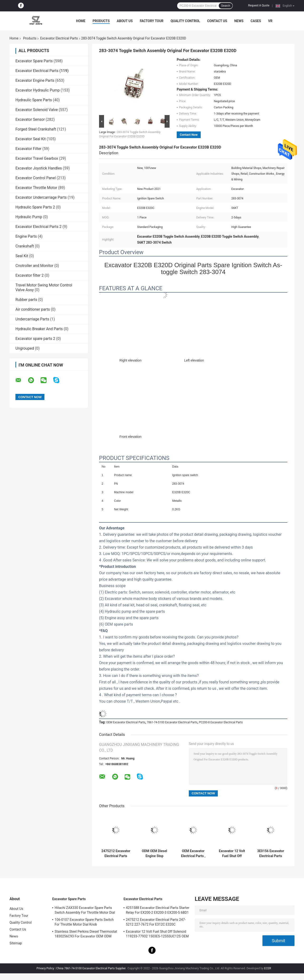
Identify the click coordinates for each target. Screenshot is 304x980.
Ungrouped (25, 348)
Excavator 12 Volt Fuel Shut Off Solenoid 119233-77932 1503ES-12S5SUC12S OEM (232, 854)
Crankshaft (25, 246)
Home (81, 21)
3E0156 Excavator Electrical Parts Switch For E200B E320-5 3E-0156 (271, 854)
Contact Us (217, 21)
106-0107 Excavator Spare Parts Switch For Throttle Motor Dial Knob (84, 922)
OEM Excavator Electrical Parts (126, 722)
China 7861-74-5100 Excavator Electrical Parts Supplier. (92, 968)
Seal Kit (22, 256)
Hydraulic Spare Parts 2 (35, 207)
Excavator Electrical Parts (59, 38)
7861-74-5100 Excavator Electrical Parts (172, 722)
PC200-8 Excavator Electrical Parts (221, 722)
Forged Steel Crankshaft (36, 129)
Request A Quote (259, 5)
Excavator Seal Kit (31, 139)
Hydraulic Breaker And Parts (39, 329)
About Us (125, 21)
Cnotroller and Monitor (34, 266)
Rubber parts (26, 300)
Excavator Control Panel (36, 178)
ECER (268, 968)
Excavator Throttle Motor (36, 188)
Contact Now (189, 135)
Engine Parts (26, 236)
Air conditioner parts (33, 309)
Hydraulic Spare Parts (34, 100)
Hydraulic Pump (29, 217)
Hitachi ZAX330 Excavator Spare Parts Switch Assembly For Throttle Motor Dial (85, 910)
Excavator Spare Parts (34, 61)
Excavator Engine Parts (35, 80)
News (239, 21)
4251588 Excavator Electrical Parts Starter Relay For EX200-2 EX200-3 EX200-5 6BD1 (158, 910)
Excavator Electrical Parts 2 (38, 227)
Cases (256, 21)
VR (270, 21)
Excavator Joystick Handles (39, 168)
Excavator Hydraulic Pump (38, 90)
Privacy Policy (45, 968)
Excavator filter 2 (30, 275)
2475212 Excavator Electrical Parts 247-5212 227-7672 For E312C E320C (116, 854)
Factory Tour (152, 21)
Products (101, 21)
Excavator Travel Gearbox (37, 158)
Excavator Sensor (30, 119)
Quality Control (185, 21)
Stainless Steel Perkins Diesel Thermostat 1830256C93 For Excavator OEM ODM (86, 934)
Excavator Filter (28, 149)
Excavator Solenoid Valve (37, 110)
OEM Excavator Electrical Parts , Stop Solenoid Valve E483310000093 (193, 854)
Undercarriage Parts (32, 319)
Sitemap (16, 943)
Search (226, 6)
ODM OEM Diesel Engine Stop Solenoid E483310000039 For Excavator (154, 854)
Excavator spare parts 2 (35, 339)
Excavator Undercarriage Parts (41, 197)
